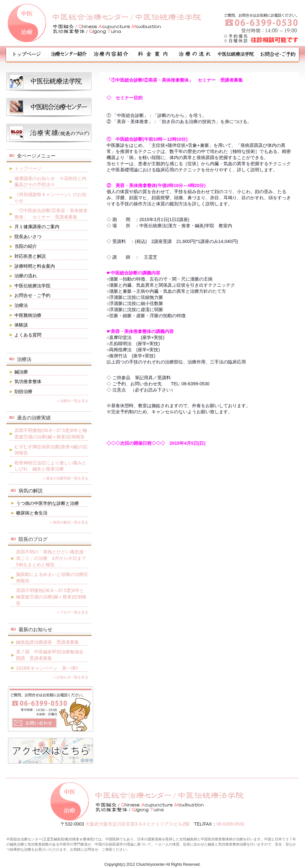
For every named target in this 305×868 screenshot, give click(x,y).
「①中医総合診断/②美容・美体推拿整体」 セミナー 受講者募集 (51, 214)
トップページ (28, 168)
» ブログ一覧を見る (73, 612)
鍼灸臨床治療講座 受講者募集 (48, 642)
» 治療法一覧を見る (73, 401)
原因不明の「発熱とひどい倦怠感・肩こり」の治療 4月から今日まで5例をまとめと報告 (52, 558)
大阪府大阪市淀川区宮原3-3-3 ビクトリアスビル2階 (137, 824)
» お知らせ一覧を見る (71, 677)
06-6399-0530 (230, 824)
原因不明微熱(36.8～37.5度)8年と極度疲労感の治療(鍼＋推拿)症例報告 (51, 434)
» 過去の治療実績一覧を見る (66, 478)
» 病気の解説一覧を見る (69, 522)
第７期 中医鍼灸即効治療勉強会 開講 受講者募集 (52, 655)
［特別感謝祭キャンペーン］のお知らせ (50, 198)
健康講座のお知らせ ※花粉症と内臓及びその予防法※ (50, 182)
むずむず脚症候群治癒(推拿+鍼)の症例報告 (51, 450)
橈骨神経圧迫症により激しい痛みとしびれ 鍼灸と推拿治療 (50, 466)
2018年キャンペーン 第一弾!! (47, 668)
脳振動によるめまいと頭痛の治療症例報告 (52, 577)
